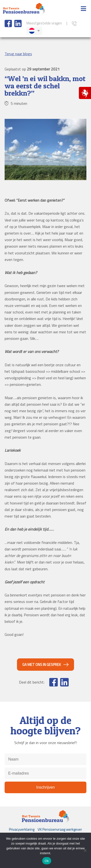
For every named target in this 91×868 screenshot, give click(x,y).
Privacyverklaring (22, 829)
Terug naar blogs (18, 54)
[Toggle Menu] (83, 9)
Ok (47, 861)
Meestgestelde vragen (44, 23)
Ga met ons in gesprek (42, 665)
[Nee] (85, 850)
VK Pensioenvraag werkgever (60, 829)
